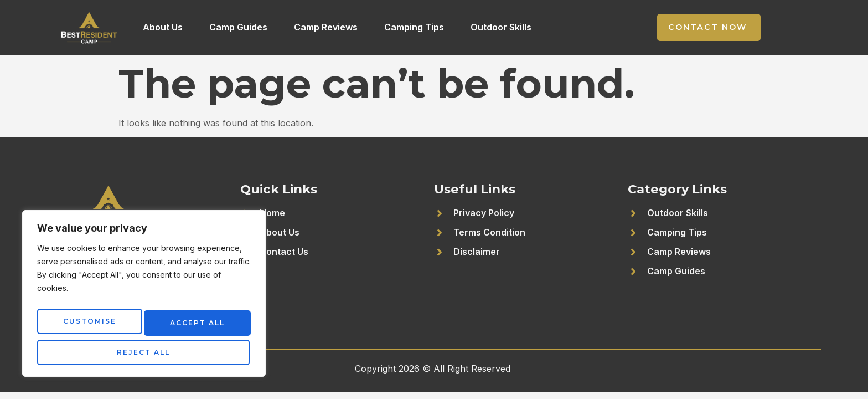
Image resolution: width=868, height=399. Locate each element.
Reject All (195, 325)
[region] (144, 297)
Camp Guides (238, 27)
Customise (88, 325)
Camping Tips (414, 27)
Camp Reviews (326, 27)
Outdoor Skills (501, 27)
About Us (163, 27)
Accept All (144, 352)
